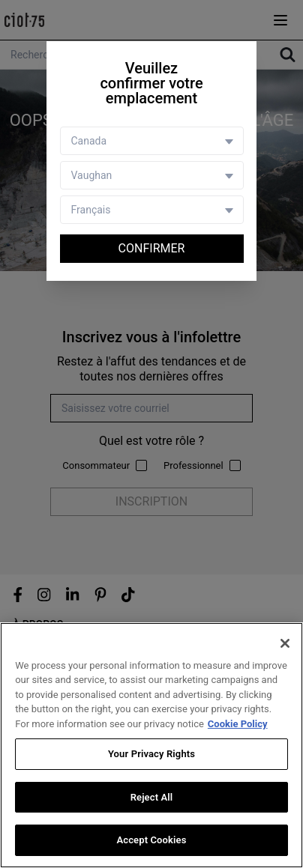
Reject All (152, 797)
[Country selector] (152, 141)
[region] (151, 745)
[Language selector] (152, 210)
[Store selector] (152, 175)
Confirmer (152, 248)
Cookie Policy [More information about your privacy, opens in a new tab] (238, 724)
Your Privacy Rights (151, 754)
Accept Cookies (151, 840)
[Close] (285, 643)
